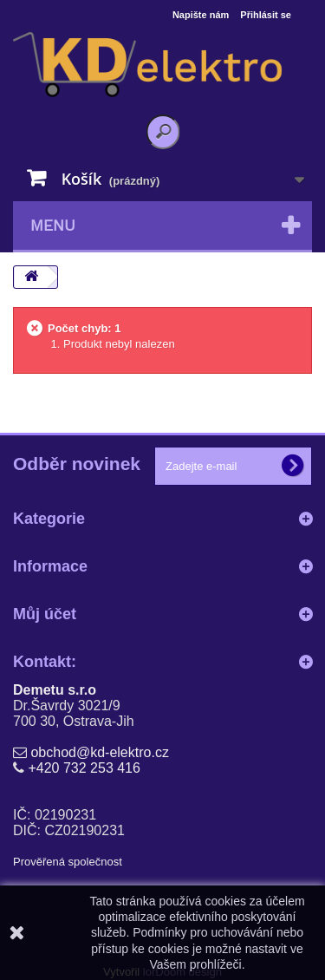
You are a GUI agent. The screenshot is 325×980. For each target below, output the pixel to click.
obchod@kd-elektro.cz (99, 752)
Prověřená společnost (68, 862)
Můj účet (45, 614)
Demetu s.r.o (55, 690)
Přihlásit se (266, 15)
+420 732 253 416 (84, 768)
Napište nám (201, 15)
